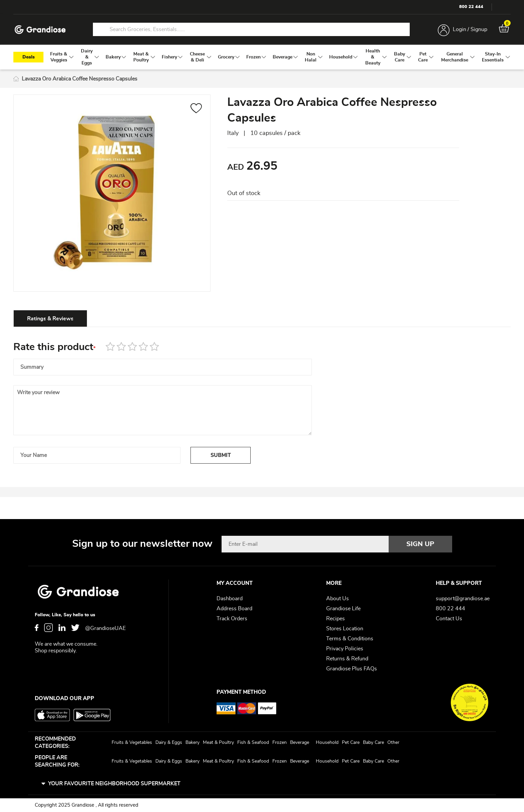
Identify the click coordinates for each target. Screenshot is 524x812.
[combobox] (251, 29)
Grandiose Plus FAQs (352, 669)
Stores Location (345, 629)
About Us (338, 599)
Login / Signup (470, 29)
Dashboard (230, 599)
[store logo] (40, 30)
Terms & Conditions (350, 639)
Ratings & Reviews (50, 319)
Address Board (234, 609)
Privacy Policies (345, 649)
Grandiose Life (343, 609)
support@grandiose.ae (463, 599)
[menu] (262, 57)
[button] (196, 109)
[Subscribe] (420, 544)
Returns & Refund (347, 659)
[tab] (50, 318)
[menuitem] (59, 57)
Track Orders (232, 619)
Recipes (336, 619)
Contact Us (449, 619)
